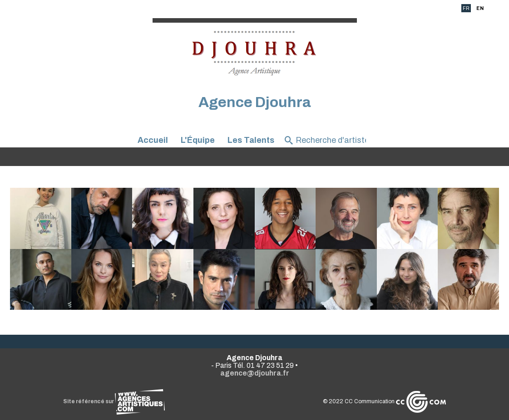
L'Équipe (198, 140)
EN (480, 8)
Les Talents (251, 140)
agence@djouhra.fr (255, 373)
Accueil (153, 140)
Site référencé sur (114, 401)
